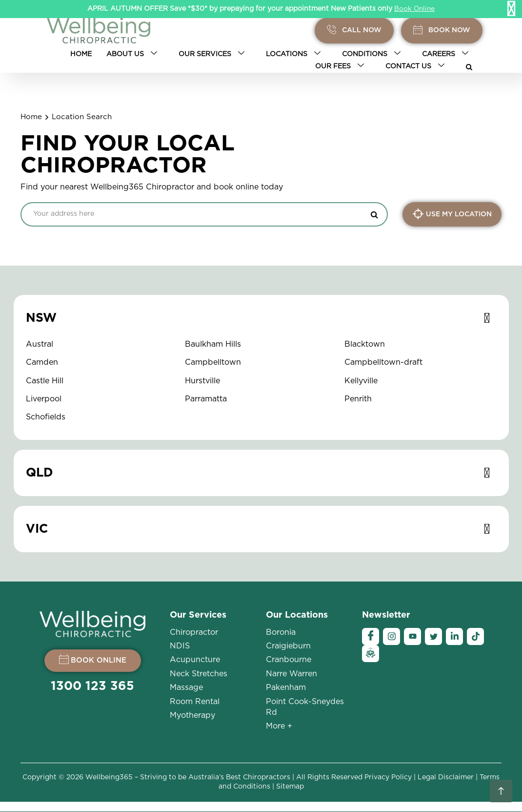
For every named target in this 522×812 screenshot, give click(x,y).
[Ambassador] (371, 654)
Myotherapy (192, 715)
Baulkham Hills (213, 344)
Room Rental (195, 702)
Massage (186, 687)
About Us (134, 54)
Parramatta (206, 399)
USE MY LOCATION (452, 214)
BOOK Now (442, 31)
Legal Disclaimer (446, 777)
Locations (295, 54)
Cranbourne (289, 660)
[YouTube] (412, 636)
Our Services (213, 54)
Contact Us (417, 66)
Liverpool (44, 399)
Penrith (358, 399)
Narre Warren (291, 674)
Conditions (373, 54)
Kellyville (361, 381)
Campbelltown (213, 362)
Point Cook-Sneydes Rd (305, 707)
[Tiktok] (475, 636)
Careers (447, 54)
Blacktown (365, 344)
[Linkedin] (454, 636)
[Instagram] (391, 636)
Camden (42, 362)
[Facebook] (371, 636)
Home (81, 54)
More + (279, 726)
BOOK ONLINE (93, 659)
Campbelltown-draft (383, 362)
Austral (40, 344)
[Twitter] (433, 636)
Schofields (46, 417)
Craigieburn (288, 646)
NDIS (180, 646)
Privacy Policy (388, 777)
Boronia (281, 632)
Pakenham (286, 687)
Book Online (415, 9)
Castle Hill (45, 381)
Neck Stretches (199, 674)
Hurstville (202, 381)
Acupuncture (195, 660)
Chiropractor (194, 632)
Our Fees (341, 66)
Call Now (354, 31)
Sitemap (290, 787)
